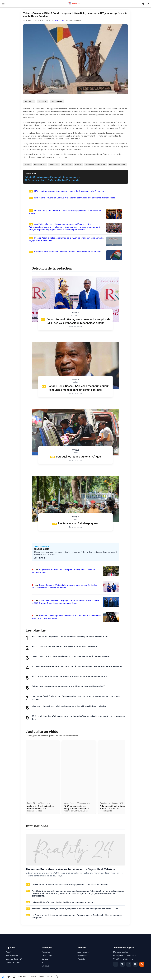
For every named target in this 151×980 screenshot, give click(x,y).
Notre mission (12, 955)
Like (29, 101)
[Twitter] (122, 964)
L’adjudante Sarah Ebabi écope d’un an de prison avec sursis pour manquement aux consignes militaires (76, 698)
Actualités (22, 977)
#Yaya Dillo (54, 164)
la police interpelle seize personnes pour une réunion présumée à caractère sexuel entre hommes (77, 666)
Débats (41, 977)
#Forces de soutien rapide (96, 164)
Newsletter (82, 955)
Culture (50, 977)
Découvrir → (40, 558)
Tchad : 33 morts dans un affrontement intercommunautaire (53, 177)
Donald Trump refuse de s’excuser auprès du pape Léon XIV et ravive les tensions (70, 884)
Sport (44, 962)
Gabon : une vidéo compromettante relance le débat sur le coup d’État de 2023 (68, 686)
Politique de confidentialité (125, 955)
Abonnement (83, 952)
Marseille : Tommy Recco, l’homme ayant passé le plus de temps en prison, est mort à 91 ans (75, 909)
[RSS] (142, 964)
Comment (57, 101)
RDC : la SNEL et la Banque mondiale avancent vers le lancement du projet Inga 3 (69, 676)
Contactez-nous (13, 962)
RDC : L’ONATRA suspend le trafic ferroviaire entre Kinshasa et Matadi (64, 646)
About (8, 952)
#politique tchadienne (117, 164)
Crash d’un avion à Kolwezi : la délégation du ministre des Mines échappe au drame (70, 656)
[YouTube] (135, 964)
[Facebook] (116, 964)
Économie (32, 977)
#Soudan (79, 164)
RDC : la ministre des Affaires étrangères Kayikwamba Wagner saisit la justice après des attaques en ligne (78, 718)
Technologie (47, 955)
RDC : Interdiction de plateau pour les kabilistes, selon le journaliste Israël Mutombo (70, 636)
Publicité (81, 959)
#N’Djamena (67, 164)
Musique (45, 966)
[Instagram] (129, 964)
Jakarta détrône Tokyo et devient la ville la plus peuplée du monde (63, 902)
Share (42, 101)
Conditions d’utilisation (123, 959)
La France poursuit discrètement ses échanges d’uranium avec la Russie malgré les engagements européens (77, 916)
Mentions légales (121, 952)
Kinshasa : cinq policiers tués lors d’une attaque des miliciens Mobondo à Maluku (69, 706)
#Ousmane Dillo (40, 164)
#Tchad (27, 164)
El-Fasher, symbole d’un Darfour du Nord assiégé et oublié (52, 180)
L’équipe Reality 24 (14, 959)
